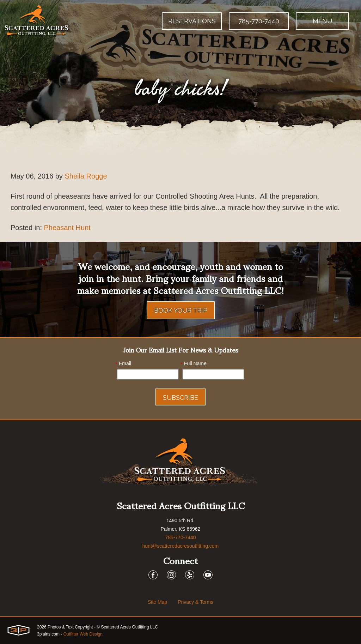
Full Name (194, 364)
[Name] (213, 374)
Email (123, 364)
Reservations (192, 21)
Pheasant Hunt (67, 228)
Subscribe (180, 398)
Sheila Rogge (86, 176)
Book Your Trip (181, 310)
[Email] (148, 374)
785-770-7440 (259, 21)
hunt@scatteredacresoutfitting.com (181, 546)
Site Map (157, 602)
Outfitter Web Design (83, 634)
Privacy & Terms (195, 602)
